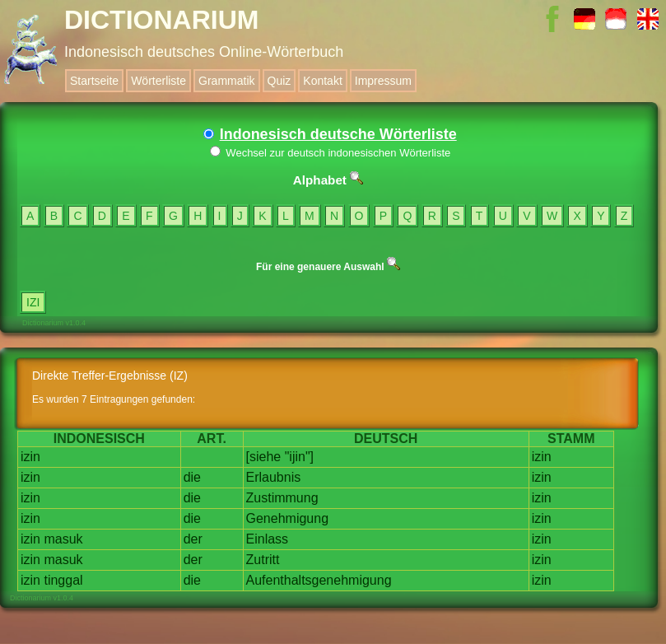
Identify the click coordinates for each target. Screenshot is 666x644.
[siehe (264, 457)
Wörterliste (158, 81)
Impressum (383, 81)
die (192, 477)
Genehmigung (288, 518)
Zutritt (263, 560)
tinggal (63, 580)
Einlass (268, 539)
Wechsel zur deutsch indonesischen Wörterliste (331, 153)
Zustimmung (282, 498)
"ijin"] (299, 457)
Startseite (94, 81)
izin (30, 457)
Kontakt (322, 81)
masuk (63, 539)
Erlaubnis (274, 477)
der (193, 539)
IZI (33, 302)
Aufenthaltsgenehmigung (319, 580)
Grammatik (226, 81)
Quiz (279, 81)
